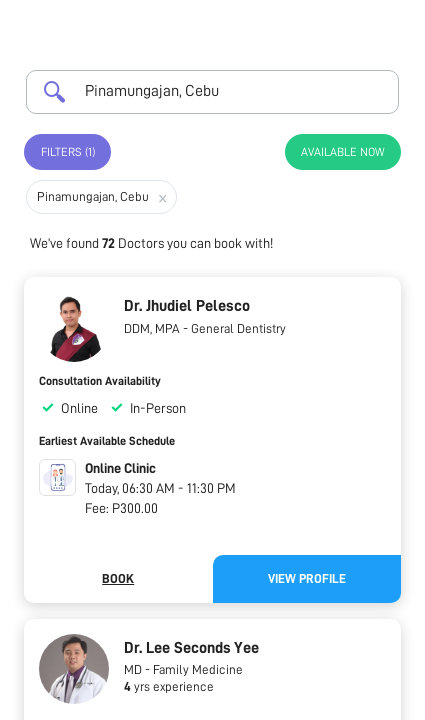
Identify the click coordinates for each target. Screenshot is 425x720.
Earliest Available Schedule (107, 441)
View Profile (307, 578)
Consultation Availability (100, 381)
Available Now (343, 152)
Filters (68, 152)
